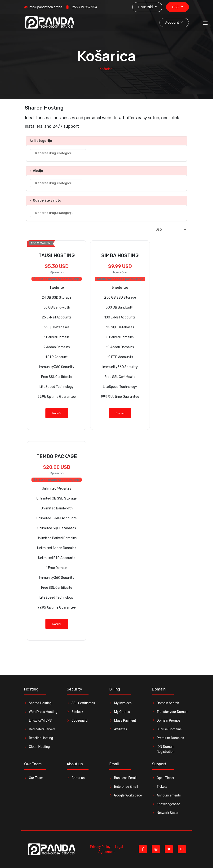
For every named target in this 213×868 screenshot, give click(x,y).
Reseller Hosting (41, 738)
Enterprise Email (126, 787)
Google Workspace (128, 795)
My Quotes (122, 712)
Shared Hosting (40, 703)
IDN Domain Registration (166, 749)
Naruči (57, 413)
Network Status (168, 813)
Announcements (169, 795)
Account (174, 22)
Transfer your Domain (173, 712)
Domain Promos (169, 720)
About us (78, 778)
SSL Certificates (83, 703)
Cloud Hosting (39, 747)
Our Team (36, 778)
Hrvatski (146, 7)
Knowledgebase (168, 804)
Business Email (125, 778)
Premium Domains (170, 738)
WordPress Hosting (43, 712)
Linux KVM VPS (40, 720)
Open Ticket (165, 778)
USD (176, 7)
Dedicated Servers (42, 729)
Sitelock (77, 712)
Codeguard (80, 720)
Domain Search (168, 703)
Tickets (162, 787)
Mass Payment (125, 720)
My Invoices (123, 703)
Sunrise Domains (169, 729)
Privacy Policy (100, 847)
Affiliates (121, 729)
